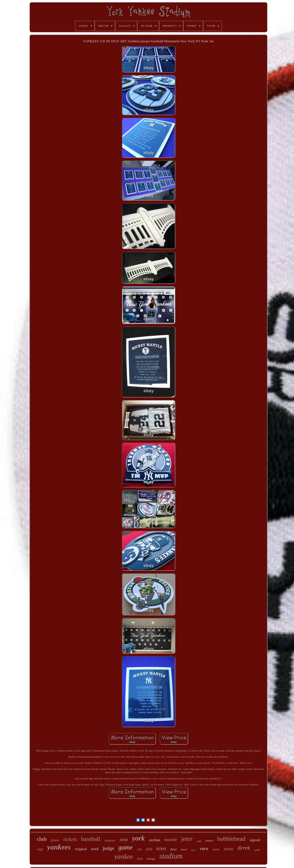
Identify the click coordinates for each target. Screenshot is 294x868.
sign (40, 849)
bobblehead (231, 839)
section (155, 840)
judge (108, 848)
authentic (110, 841)
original (81, 849)
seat (124, 839)
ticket (161, 849)
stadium (171, 856)
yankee (124, 856)
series (216, 849)
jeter (187, 839)
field (149, 849)
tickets (70, 839)
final (173, 849)
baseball (91, 839)
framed (209, 841)
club (42, 839)
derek (244, 848)
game (126, 847)
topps (193, 850)
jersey (229, 849)
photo (55, 840)
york (138, 838)
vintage (151, 859)
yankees (59, 847)
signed (255, 840)
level (140, 859)
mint (199, 841)
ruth (139, 849)
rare (204, 849)
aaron (184, 849)
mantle (171, 839)
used (95, 849)
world (257, 850)
